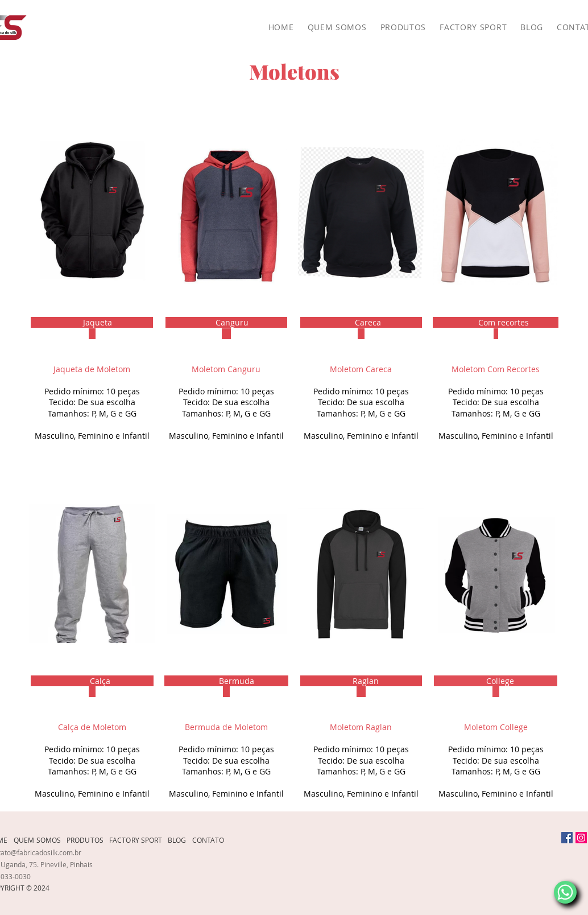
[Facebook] (567, 838)
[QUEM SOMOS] (40, 840)
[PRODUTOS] (88, 840)
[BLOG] (180, 840)
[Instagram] (581, 838)
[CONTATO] (212, 840)
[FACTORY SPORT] (138, 840)
